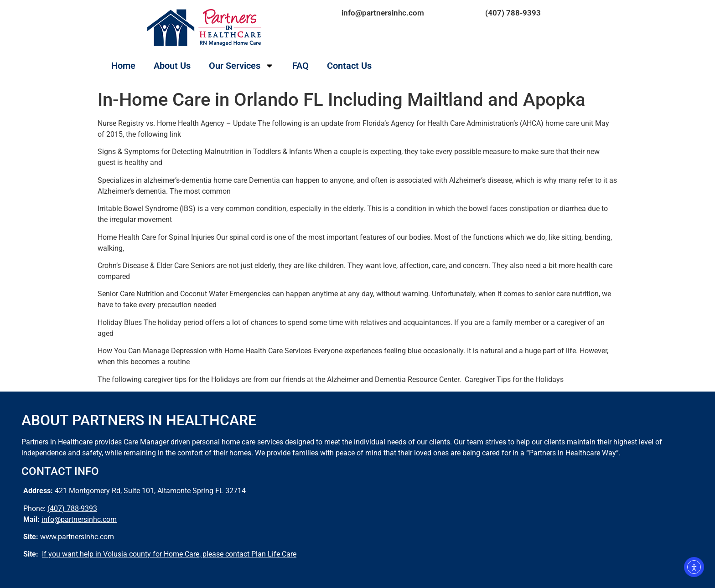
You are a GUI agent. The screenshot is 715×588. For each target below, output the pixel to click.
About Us (172, 66)
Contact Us (349, 66)
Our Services (241, 66)
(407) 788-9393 (513, 13)
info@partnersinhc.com (383, 13)
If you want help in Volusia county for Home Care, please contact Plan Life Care (169, 554)
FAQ (301, 66)
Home (123, 66)
